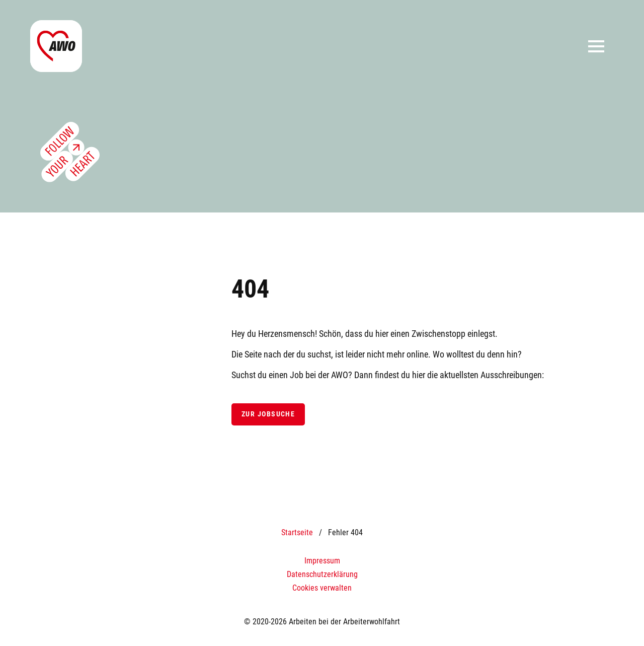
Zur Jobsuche (268, 414)
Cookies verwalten (322, 588)
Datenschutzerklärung (322, 574)
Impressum (322, 561)
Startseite (297, 532)
